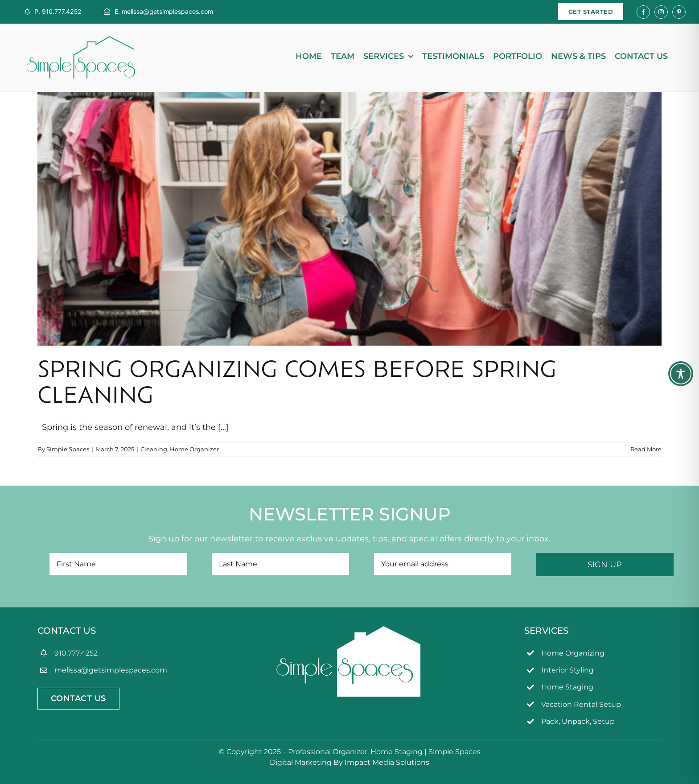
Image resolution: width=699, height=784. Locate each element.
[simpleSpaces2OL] (81, 40)
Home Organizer (194, 449)
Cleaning (154, 449)
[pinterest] (679, 12)
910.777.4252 (76, 653)
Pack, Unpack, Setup (578, 721)
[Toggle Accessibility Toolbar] (681, 374)
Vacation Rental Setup (581, 704)
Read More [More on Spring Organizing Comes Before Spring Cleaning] (646, 449)
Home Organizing (573, 653)
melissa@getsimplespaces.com (111, 670)
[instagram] (661, 12)
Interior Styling (567, 670)
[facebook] (643, 12)
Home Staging (567, 687)
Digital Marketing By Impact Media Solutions (349, 762)
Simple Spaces (68, 449)
